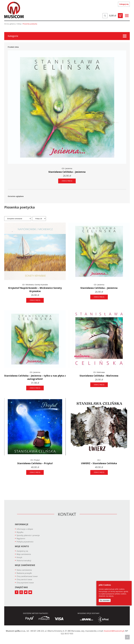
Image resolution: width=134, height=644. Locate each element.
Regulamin (21, 538)
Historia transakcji (24, 560)
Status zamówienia (24, 570)
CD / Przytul (35, 460)
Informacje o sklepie (25, 529)
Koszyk (19, 557)
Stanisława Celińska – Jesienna (67, 172)
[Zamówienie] (18, 219)
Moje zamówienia (24, 554)
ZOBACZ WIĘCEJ (67, 181)
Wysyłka (20, 532)
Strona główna (10, 24)
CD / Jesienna (67, 168)
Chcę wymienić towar (25, 583)
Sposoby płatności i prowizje (28, 535)
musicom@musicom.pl (114, 631)
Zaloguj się (124, 4)
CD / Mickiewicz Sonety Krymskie (35, 285)
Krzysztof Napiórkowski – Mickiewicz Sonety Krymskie (35, 290)
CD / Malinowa (99, 372)
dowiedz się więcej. (106, 596)
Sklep (19, 24)
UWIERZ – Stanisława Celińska (99, 463)
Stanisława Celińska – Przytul (35, 463)
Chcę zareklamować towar (27, 576)
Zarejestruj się (22, 551)
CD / (99, 460)
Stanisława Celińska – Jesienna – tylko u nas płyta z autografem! (35, 377)
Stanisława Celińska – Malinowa (99, 376)
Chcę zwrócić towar (24, 579)
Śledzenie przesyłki (24, 573)
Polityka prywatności (25, 542)
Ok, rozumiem (105, 600)
